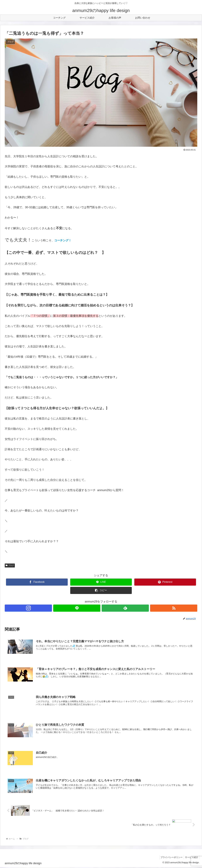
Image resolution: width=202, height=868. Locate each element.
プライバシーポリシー (170, 858)
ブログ (10, 565)
